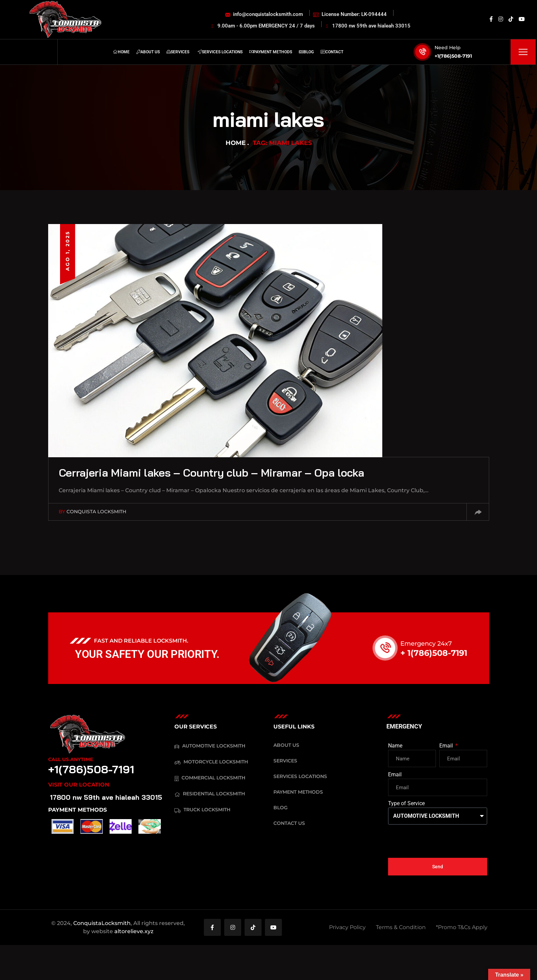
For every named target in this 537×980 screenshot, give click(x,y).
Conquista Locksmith (96, 512)
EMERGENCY (404, 726)
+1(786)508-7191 (453, 56)
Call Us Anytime (71, 759)
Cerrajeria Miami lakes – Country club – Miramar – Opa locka (212, 473)
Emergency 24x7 (435, 644)
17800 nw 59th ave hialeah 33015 (106, 797)
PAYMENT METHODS (78, 810)
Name (395, 746)
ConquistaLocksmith (102, 923)
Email (447, 746)
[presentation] (440, 841)
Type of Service (406, 803)
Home (236, 143)
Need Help (448, 48)
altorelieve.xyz (134, 931)
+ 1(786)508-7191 (443, 653)
